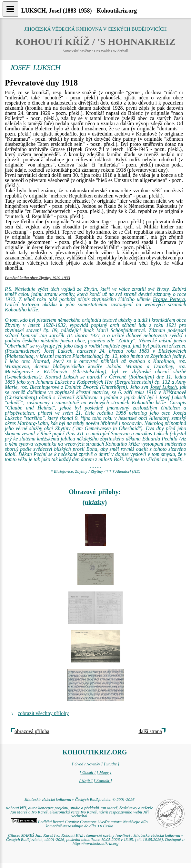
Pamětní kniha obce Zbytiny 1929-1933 (37, 278)
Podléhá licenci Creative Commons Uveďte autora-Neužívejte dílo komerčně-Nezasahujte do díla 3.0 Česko (79, 824)
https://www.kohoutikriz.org (95, 843)
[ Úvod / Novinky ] (87, 764)
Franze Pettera (169, 299)
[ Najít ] (86, 781)
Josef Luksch (163, 387)
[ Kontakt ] (103, 781)
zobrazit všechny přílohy (43, 713)
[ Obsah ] (88, 772)
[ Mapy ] (104, 772)
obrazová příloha (32, 731)
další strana (150, 731)
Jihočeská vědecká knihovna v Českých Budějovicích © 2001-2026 (79, 800)
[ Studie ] (111, 764)
